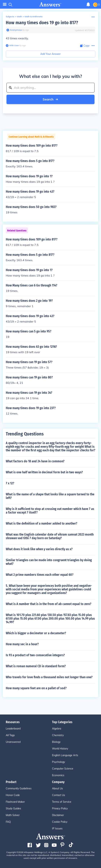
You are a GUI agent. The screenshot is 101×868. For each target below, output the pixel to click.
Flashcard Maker (15, 802)
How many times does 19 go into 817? (42, 23)
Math (19, 17)
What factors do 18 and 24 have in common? (35, 461)
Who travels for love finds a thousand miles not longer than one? (49, 677)
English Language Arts (65, 755)
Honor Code (13, 795)
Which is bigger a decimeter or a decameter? (36, 633)
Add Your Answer (50, 54)
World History (60, 749)
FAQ (8, 822)
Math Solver (13, 815)
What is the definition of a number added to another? (41, 523)
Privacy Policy (60, 808)
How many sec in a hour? (22, 644)
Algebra (57, 729)
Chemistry (58, 735)
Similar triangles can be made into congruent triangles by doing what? (49, 562)
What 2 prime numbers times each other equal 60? (40, 575)
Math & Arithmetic (34, 17)
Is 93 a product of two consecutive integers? (35, 655)
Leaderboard (13, 729)
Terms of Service (62, 802)
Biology (56, 742)
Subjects (10, 17)
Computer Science (63, 769)
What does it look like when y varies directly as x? (39, 549)
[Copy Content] (85, 46)
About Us (57, 788)
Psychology (59, 762)
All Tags (10, 735)
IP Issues (57, 828)
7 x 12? (10, 483)
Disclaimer (58, 815)
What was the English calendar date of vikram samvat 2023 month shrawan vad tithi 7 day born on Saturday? (50, 536)
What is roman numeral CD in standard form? (36, 666)
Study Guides (13, 808)
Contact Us (59, 795)
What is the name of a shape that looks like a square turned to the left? (50, 496)
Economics (58, 775)
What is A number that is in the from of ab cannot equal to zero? (49, 604)
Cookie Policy (60, 822)
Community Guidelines (19, 788)
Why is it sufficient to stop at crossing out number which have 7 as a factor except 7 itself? (50, 511)
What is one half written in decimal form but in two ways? (44, 472)
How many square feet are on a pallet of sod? (36, 688)
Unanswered (13, 742)
